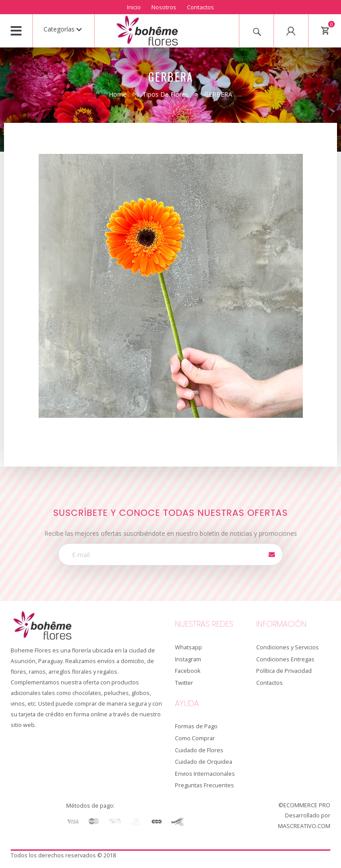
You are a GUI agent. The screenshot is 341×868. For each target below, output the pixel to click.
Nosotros (164, 7)
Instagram (188, 659)
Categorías (63, 29)
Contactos (200, 7)
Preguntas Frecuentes (204, 785)
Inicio (134, 7)
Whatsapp (188, 647)
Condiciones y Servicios (287, 647)
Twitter (184, 683)
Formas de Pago (196, 726)
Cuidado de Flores (199, 750)
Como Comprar (195, 738)
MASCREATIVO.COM (304, 826)
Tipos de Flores (165, 94)
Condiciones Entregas (285, 659)
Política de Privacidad (284, 671)
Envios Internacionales (205, 774)
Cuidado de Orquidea (204, 762)
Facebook (188, 671)
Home (118, 94)
